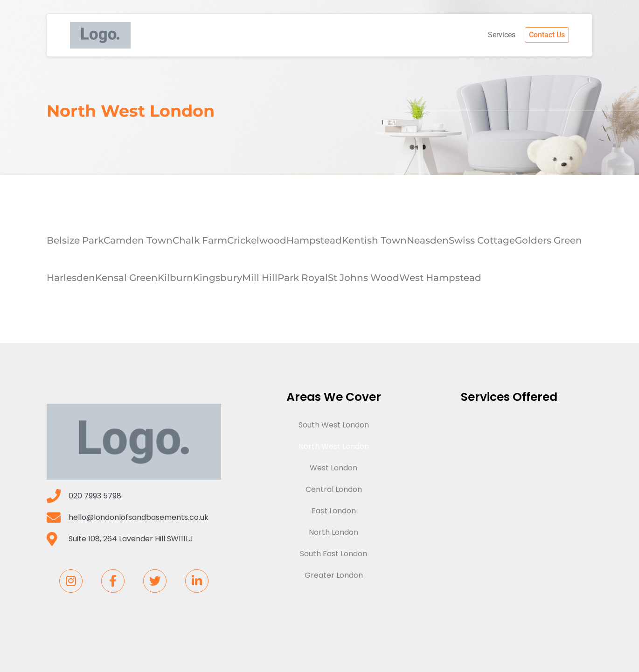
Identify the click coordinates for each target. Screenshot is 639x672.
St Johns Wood (364, 278)
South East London (333, 554)
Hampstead (314, 240)
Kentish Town (374, 240)
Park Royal (303, 278)
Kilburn (175, 278)
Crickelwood (257, 240)
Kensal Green (126, 278)
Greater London (334, 575)
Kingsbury (218, 278)
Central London (334, 489)
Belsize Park (75, 240)
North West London (334, 446)
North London (333, 532)
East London (334, 511)
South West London (334, 425)
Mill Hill (260, 278)
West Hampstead (440, 278)
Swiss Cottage (482, 240)
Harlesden (71, 278)
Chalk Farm (200, 240)
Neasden (428, 240)
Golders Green (549, 240)
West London (333, 468)
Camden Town (138, 240)
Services (502, 35)
